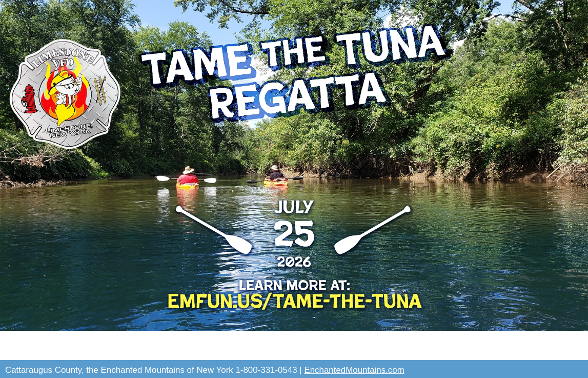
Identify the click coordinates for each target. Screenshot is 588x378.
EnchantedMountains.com (354, 370)
